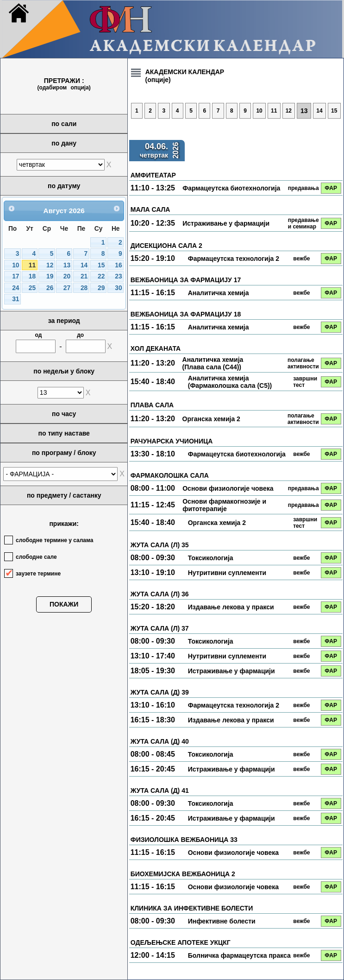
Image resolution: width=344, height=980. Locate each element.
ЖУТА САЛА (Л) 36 (160, 594)
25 (32, 288)
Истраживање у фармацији (226, 223)
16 (118, 265)
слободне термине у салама (54, 540)
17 (16, 276)
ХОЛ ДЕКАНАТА (156, 348)
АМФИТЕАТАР (153, 175)
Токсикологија (211, 558)
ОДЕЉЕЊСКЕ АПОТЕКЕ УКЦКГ (181, 942)
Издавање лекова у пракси (231, 607)
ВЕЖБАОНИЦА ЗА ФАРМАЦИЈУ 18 (186, 314)
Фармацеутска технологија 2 (234, 259)
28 (84, 288)
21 (84, 276)
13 (67, 265)
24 (16, 288)
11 (32, 265)
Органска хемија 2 (211, 419)
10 (16, 265)
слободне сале (36, 557)
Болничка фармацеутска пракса (239, 955)
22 (101, 276)
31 (16, 299)
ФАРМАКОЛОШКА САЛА (170, 475)
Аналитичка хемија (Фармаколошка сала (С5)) (230, 382)
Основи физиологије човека (228, 488)
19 (50, 276)
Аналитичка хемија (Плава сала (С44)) (213, 363)
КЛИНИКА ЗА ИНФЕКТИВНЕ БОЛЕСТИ (192, 908)
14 (84, 265)
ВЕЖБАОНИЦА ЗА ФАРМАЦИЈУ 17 (186, 280)
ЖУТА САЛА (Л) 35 (160, 545)
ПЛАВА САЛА (152, 405)
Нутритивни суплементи (227, 573)
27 (67, 288)
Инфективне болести (222, 921)
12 (50, 265)
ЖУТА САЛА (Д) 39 (160, 692)
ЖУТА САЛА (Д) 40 (160, 741)
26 (50, 288)
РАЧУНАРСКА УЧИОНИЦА (172, 441)
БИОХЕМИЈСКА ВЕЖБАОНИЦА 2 (183, 874)
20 (67, 276)
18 (32, 276)
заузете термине (38, 574)
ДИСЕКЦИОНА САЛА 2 (166, 246)
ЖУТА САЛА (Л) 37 (160, 628)
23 (118, 276)
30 (118, 288)
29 (101, 288)
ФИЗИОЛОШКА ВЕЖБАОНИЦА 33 (184, 840)
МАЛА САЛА (150, 209)
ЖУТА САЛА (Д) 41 (160, 790)
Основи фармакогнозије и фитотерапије (224, 505)
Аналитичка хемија (219, 293)
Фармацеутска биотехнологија (231, 188)
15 (101, 265)
